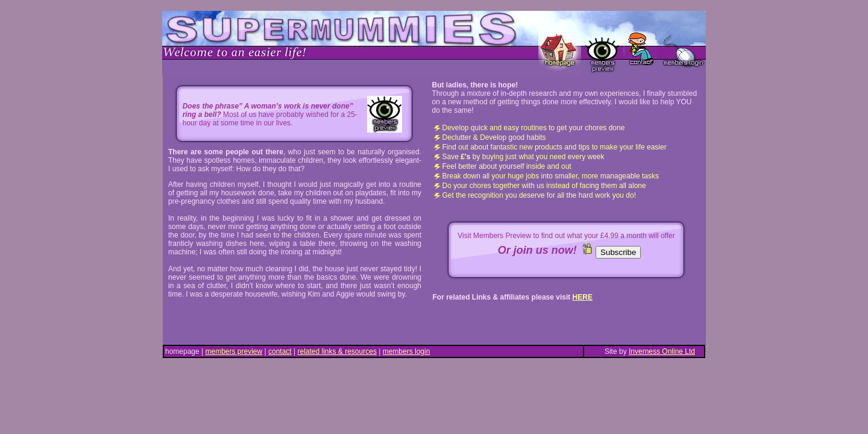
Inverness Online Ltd (662, 351)
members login (407, 351)
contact (280, 351)
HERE (583, 297)
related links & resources (337, 351)
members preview (234, 351)
